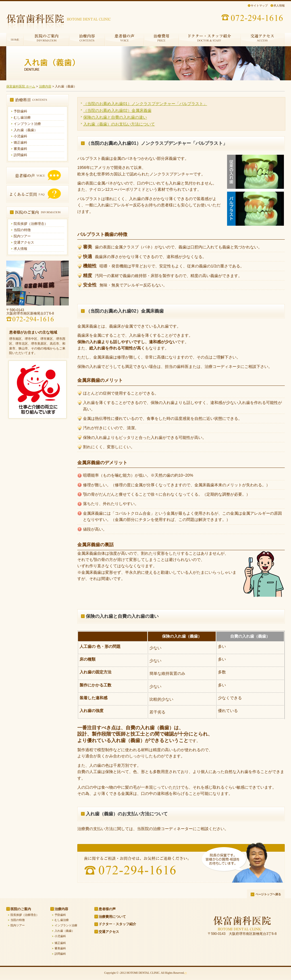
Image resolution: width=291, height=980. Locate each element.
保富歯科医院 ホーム (21, 86)
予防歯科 (20, 111)
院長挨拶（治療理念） (31, 224)
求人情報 (279, 6)
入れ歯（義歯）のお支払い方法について (119, 124)
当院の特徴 (22, 230)
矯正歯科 (20, 143)
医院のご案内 (21, 909)
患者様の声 (107, 909)
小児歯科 (20, 136)
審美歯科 (20, 149)
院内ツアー (22, 236)
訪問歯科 (20, 155)
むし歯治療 (22, 118)
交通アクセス (24, 242)
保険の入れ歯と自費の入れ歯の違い (115, 117)
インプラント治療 (27, 124)
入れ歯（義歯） (26, 130)
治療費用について (112, 917)
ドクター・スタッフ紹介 (117, 924)
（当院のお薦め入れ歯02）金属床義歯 (117, 110)
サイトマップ (259, 6)
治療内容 (45, 86)
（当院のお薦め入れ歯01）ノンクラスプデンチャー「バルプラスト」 (145, 104)
